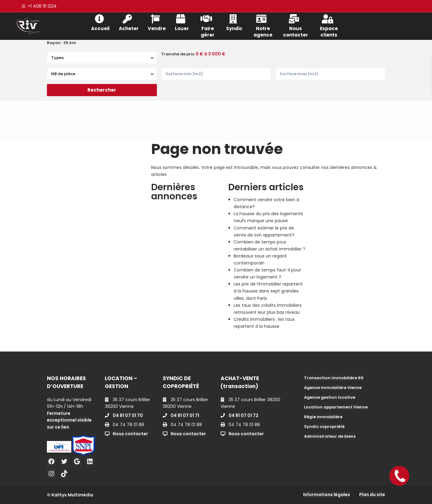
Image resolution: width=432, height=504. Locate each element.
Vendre (157, 22)
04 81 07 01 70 (128, 415)
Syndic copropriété (324, 427)
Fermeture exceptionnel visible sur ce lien (69, 420)
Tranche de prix (178, 54)
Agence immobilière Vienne (333, 388)
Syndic (234, 22)
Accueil (100, 22)
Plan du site (372, 495)
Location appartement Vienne (336, 407)
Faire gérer (207, 25)
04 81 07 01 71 (185, 415)
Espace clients (329, 25)
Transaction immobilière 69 (334, 378)
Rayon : (62, 43)
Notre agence (263, 25)
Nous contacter (296, 25)
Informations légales (327, 495)
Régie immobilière (323, 417)
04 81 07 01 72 (243, 415)
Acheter (129, 22)
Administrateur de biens (330, 436)
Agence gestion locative (330, 397)
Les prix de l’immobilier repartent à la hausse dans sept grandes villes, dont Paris (268, 291)
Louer (182, 22)
